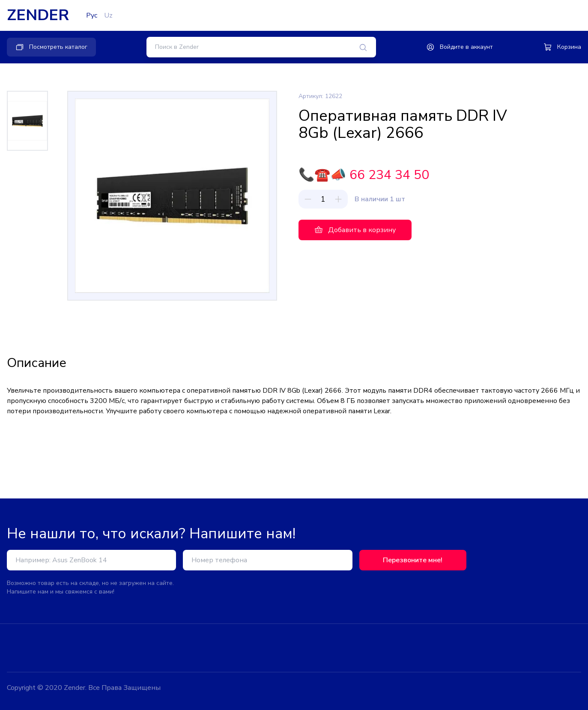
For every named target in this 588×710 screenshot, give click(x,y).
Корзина (562, 47)
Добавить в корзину (355, 230)
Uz (108, 15)
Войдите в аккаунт (460, 47)
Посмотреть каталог (51, 47)
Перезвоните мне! (413, 560)
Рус (92, 15)
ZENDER (38, 15)
